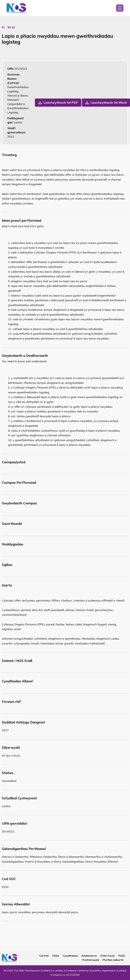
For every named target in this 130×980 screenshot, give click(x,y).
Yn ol (11, 27)
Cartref (44, 956)
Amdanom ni (89, 956)
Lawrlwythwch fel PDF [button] (61, 103)
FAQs (56, 956)
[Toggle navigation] (120, 8)
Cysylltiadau (70, 956)
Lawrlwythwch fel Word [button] (109, 103)
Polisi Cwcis (108, 956)
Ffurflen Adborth (113, 960)
